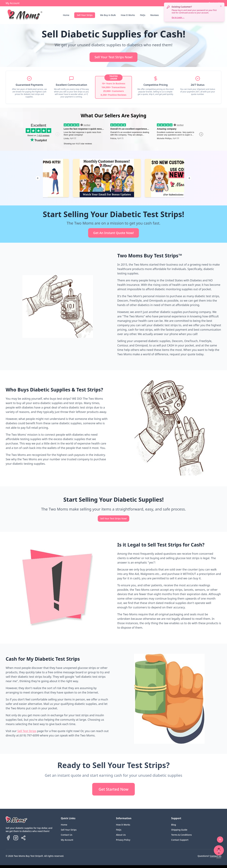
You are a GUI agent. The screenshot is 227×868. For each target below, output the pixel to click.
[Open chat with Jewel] (219, 850)
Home (66, 15)
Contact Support (180, 840)
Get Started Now (113, 789)
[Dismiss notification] (221, 6)
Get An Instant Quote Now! (113, 233)
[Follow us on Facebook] (8, 838)
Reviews (155, 15)
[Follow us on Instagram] (16, 838)
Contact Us (67, 835)
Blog (174, 825)
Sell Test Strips (27, 731)
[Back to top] (220, 840)
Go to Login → (178, 17)
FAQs (143, 15)
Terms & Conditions (181, 835)
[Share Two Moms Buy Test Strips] (23, 838)
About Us (121, 835)
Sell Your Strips (85, 15)
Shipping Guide (179, 830)
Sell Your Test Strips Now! (113, 57)
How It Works (128, 15)
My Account (13, 3)
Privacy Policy (123, 840)
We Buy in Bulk (108, 15)
